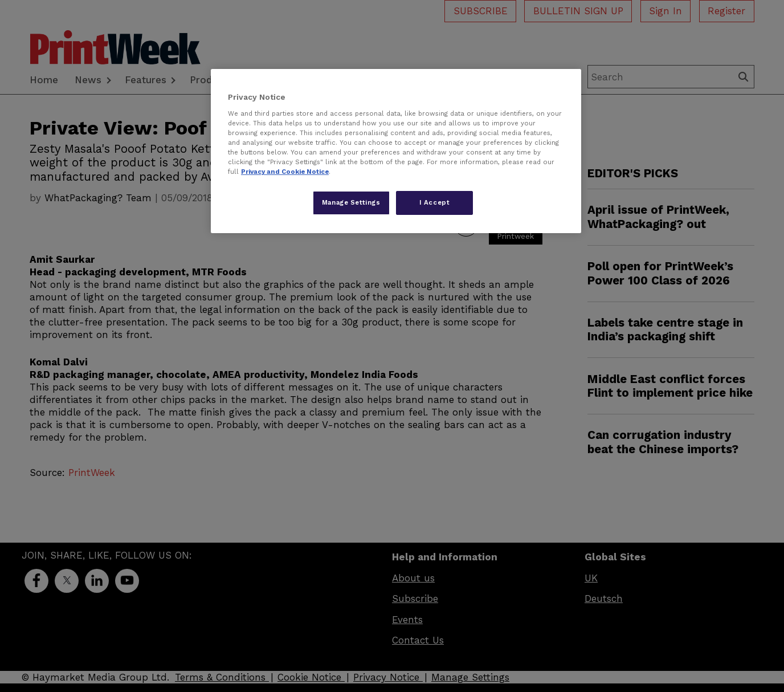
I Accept (435, 202)
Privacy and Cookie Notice (285, 172)
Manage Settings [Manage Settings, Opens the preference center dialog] (351, 202)
